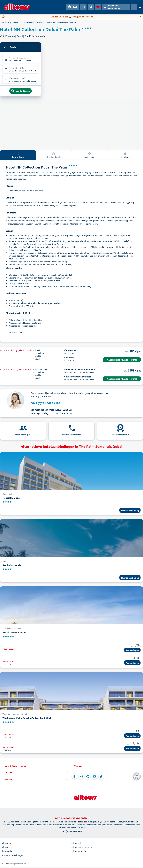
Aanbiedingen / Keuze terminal (122, 361)
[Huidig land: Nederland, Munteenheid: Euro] (134, 7)
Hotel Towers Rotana (14, 634)
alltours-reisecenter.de (82, 848)
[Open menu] (140, 7)
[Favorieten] (98, 7)
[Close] (141, 16)
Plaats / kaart (89, 156)
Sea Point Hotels (12, 566)
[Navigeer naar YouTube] (95, 778)
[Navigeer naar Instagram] (81, 778)
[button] (37, 767)
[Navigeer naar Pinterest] (88, 778)
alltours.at (7, 844)
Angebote (125, 156)
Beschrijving (18, 156)
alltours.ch (7, 848)
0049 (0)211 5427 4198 (45, 404)
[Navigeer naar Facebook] (74, 778)
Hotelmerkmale (54, 156)
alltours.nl (76, 844)
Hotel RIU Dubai (11, 499)
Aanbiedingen (132, 651)
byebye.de (7, 852)
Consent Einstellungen (13, 857)
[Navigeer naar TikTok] (101, 778)
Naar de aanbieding (130, 512)
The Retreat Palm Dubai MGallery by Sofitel (27, 719)
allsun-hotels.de (79, 852)
